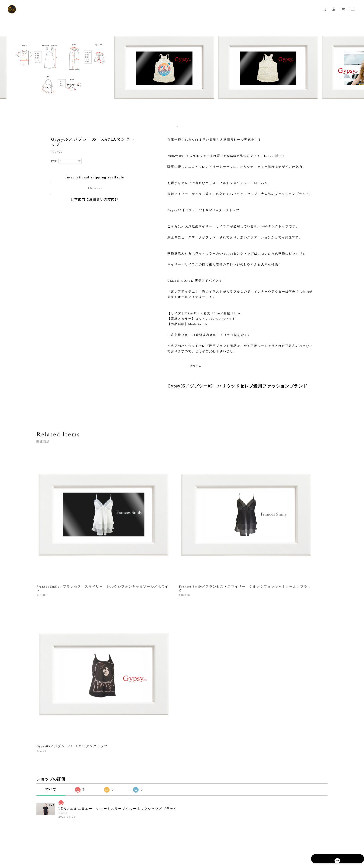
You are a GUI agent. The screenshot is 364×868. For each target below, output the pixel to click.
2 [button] (181, 127)
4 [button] (187, 127)
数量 (54, 161)
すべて (51, 587)
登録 (283, 772)
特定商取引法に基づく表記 (86, 839)
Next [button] (357, 71)
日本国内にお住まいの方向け (95, 199)
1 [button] (178, 127)
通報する (196, 366)
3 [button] (184, 127)
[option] (182, 71)
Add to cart (95, 188)
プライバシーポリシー (51, 839)
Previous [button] (7, 71)
